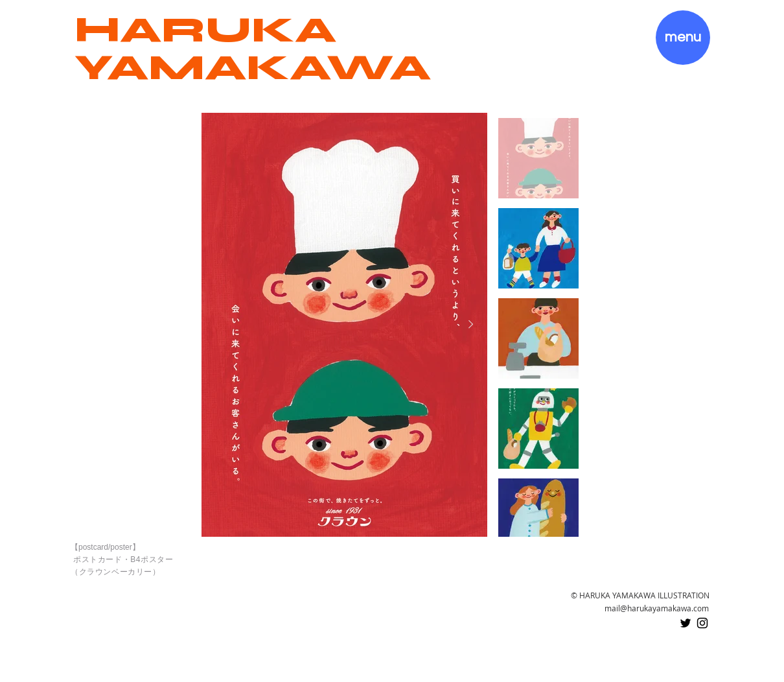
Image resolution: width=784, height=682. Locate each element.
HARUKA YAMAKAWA (253, 49)
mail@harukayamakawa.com (657, 608)
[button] (683, 38)
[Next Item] (471, 325)
